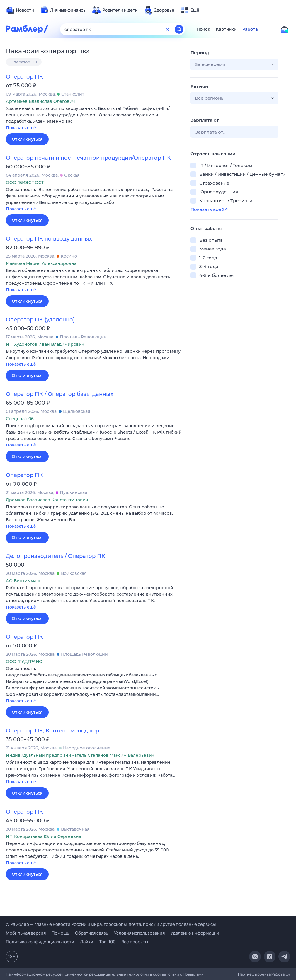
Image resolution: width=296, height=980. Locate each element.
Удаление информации (195, 933)
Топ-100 (107, 942)
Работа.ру (281, 974)
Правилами (193, 974)
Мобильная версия (26, 933)
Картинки (226, 29)
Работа (250, 29)
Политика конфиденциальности (40, 942)
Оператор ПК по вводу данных (49, 239)
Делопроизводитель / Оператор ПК (56, 556)
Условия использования (139, 933)
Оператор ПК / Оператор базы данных (60, 394)
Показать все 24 (209, 209)
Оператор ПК (24, 62)
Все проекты (135, 942)
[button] (94, 119)
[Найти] (179, 29)
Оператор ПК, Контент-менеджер (52, 731)
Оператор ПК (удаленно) (40, 320)
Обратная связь (92, 933)
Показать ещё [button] (21, 128)
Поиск (203, 29)
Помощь (60, 933)
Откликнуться (27, 139)
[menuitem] (20, 10)
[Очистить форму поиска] (167, 29)
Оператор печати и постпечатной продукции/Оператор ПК (88, 158)
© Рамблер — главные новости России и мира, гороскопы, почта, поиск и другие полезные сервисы (111, 924)
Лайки (87, 942)
